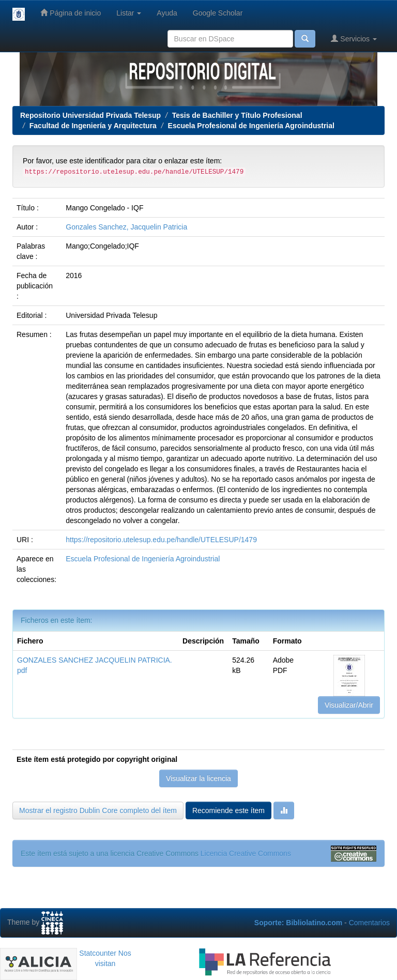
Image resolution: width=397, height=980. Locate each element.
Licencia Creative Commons (246, 853)
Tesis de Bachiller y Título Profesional (237, 115)
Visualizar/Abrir (349, 705)
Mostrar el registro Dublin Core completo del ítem (98, 810)
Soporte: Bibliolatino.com (298, 923)
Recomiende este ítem (228, 810)
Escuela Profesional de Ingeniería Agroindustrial (251, 126)
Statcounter (98, 953)
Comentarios (369, 923)
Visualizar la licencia (198, 778)
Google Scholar (218, 13)
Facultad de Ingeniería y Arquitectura (93, 126)
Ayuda (167, 13)
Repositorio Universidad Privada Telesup (90, 115)
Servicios (354, 39)
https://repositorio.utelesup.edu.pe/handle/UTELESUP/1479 (161, 540)
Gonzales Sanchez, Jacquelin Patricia (126, 227)
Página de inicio (71, 13)
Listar (129, 13)
